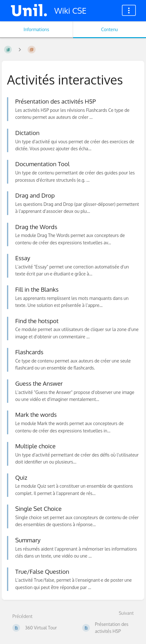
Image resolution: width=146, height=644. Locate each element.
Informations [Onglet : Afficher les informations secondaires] (36, 29)
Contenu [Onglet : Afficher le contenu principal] (109, 29)
